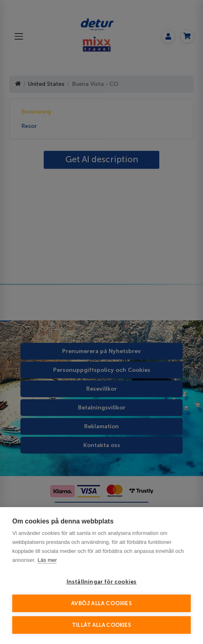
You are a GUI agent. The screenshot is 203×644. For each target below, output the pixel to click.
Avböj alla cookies (101, 603)
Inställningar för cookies (102, 582)
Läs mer (47, 560)
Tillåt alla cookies (101, 625)
